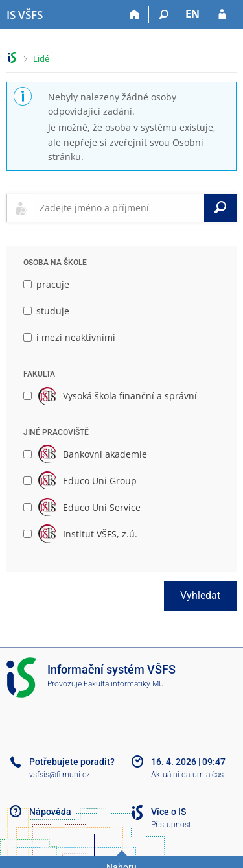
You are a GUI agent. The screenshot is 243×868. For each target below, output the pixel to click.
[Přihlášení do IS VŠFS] (222, 15)
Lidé (41, 58)
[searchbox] (119, 208)
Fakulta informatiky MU (124, 684)
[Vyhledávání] (164, 15)
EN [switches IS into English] (192, 14)
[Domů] (134, 15)
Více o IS (168, 812)
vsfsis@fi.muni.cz (60, 775)
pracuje (46, 284)
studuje (46, 311)
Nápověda (50, 812)
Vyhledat (200, 595)
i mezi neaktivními (69, 337)
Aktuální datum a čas (187, 775)
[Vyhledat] (220, 208)
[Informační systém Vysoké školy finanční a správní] (25, 15)
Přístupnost (171, 825)
